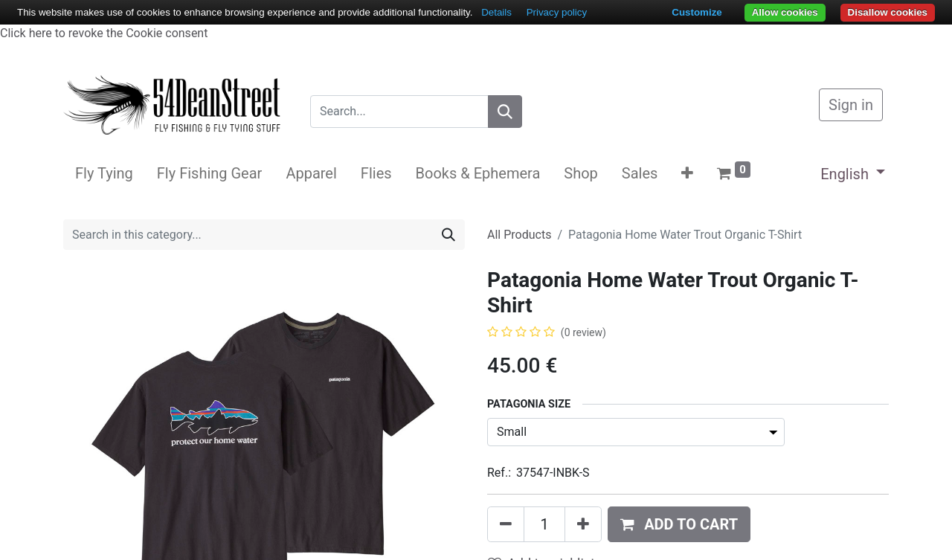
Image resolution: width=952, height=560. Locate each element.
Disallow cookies (888, 12)
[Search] (505, 112)
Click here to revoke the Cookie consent (104, 33)
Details (496, 12)
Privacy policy (557, 12)
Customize (697, 12)
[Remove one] (506, 524)
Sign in (851, 105)
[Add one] (583, 524)
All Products (519, 235)
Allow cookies (785, 12)
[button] (687, 173)
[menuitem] (104, 173)
